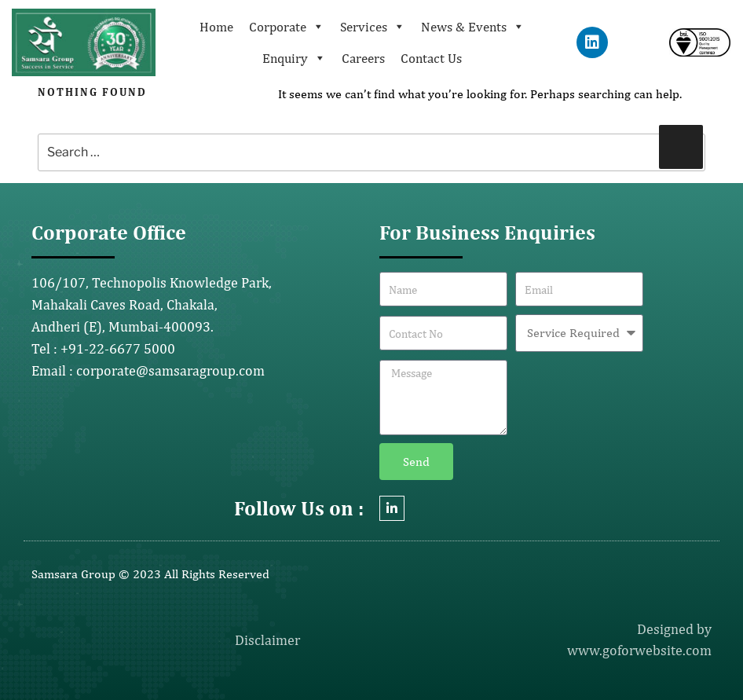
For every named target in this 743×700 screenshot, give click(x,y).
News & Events (473, 27)
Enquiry (294, 58)
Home (216, 27)
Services (373, 27)
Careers (363, 58)
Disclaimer (267, 640)
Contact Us (431, 58)
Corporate (287, 27)
